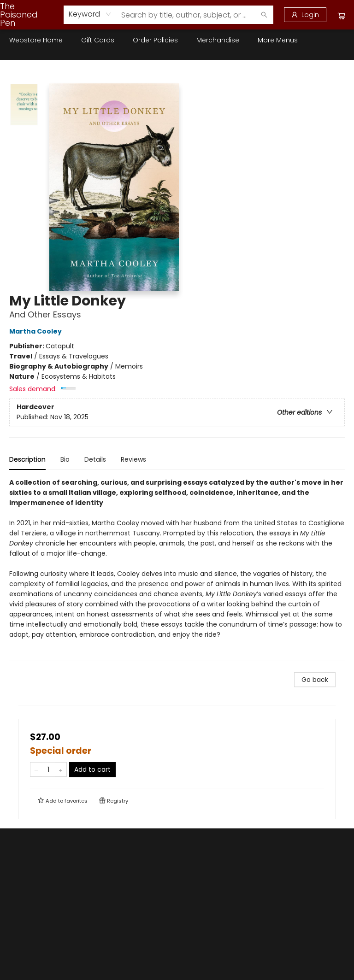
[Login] (305, 15)
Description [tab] (27, 459)
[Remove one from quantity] (36, 769)
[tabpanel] (177, 569)
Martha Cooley (37, 331)
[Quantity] (48, 769)
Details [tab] (95, 459)
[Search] (264, 15)
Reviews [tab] (133, 459)
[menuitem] (36, 40)
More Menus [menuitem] (278, 40)
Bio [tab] (65, 459)
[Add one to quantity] (61, 769)
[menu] (177, 40)
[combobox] (90, 14)
